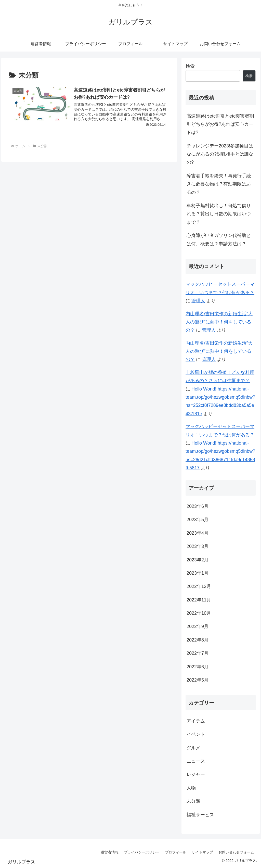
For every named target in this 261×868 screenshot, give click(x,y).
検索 (190, 66)
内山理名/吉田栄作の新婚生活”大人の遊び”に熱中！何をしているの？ (219, 322)
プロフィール (176, 852)
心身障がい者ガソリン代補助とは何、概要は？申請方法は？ (219, 240)
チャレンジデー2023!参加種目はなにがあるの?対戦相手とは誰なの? (220, 154)
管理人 (198, 301)
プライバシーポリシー (142, 852)
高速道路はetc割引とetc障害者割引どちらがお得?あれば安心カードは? (220, 124)
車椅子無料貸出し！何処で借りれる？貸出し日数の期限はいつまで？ (219, 214)
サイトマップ (202, 852)
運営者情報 (110, 852)
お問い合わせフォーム (236, 852)
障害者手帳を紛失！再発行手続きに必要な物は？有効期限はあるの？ (219, 184)
